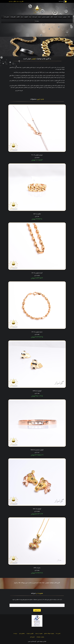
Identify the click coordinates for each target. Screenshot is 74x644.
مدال (22, 17)
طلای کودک (13, 17)
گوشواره (26, 17)
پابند (30, 17)
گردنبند (55, 17)
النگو (52, 17)
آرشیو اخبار (32, 637)
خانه (69, 17)
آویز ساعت (34, 17)
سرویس (65, 17)
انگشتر (18, 17)
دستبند (39, 17)
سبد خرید (62, 1)
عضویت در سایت (39, 634)
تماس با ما (7, 17)
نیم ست (60, 17)
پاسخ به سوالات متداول (49, 634)
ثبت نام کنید (12, 2)
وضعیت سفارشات (40, 637)
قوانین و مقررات (30, 634)
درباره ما (37, 21)
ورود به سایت (20, 2)
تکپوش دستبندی (46, 17)
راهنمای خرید (22, 634)
